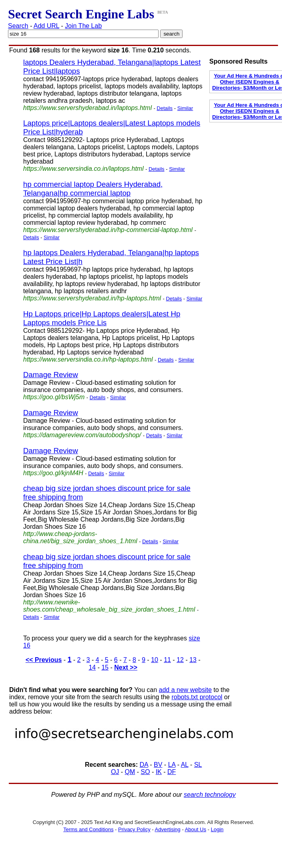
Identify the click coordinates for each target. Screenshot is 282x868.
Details (165, 108)
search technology (210, 795)
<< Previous (44, 660)
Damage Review (51, 375)
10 (155, 660)
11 (167, 660)
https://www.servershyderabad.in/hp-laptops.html (92, 298)
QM (130, 772)
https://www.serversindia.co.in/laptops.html (83, 169)
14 (92, 667)
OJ (115, 772)
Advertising (168, 829)
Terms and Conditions (88, 829)
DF (172, 772)
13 (193, 660)
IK (159, 772)
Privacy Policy (134, 829)
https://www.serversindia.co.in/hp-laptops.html (88, 359)
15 (105, 667)
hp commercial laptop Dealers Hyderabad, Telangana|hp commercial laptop (93, 189)
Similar (185, 108)
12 (180, 660)
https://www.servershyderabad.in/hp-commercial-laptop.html (108, 230)
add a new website (186, 690)
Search (18, 26)
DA (144, 765)
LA (172, 765)
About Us (196, 829)
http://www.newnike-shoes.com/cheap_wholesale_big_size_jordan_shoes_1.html (109, 606)
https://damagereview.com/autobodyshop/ (82, 435)
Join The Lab (83, 26)
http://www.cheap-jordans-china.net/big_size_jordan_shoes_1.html (80, 537)
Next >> (126, 667)
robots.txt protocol (197, 697)
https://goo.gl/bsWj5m (54, 397)
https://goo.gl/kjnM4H (53, 473)
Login (217, 829)
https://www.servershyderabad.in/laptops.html (87, 108)
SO (145, 772)
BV (158, 765)
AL (185, 765)
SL (198, 765)
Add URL (46, 26)
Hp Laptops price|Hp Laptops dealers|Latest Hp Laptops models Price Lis (102, 318)
